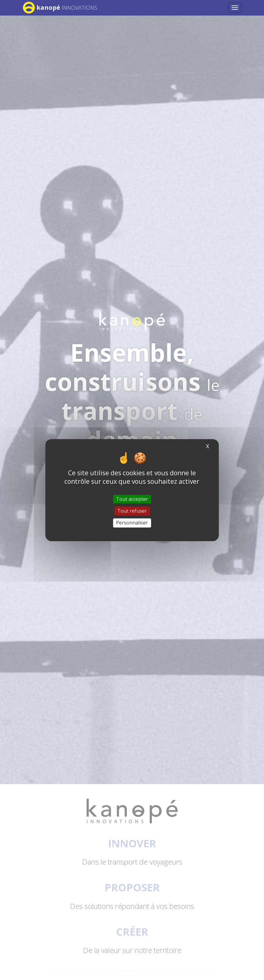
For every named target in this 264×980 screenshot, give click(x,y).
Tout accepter (132, 499)
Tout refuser (132, 511)
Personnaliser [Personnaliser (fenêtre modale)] (132, 523)
